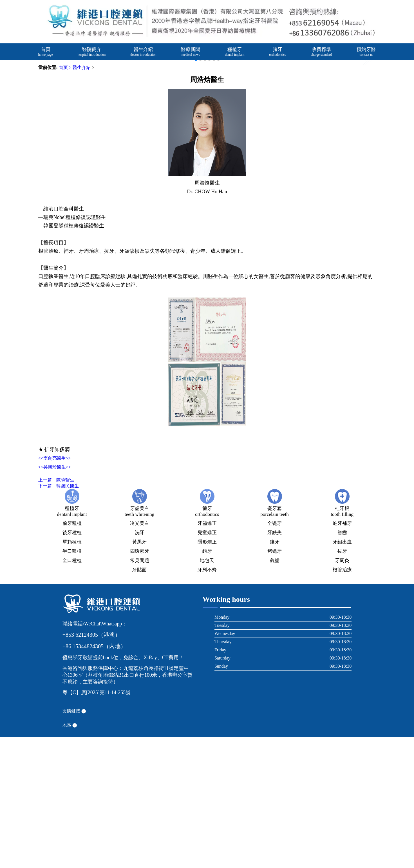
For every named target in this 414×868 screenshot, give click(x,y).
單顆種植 (72, 673)
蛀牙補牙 (342, 655)
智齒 (342, 664)
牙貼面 (139, 701)
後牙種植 (72, 664)
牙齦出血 (342, 673)
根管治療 (342, 701)
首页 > (65, 199)
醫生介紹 (143, 52)
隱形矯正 (207, 673)
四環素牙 (140, 682)
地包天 (207, 692)
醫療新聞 (191, 52)
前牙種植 (72, 655)
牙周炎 (342, 692)
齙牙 (207, 682)
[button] (368, 128)
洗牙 (140, 664)
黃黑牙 (139, 673)
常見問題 (140, 692)
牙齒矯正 (207, 655)
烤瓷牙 (275, 682)
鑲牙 (275, 673)
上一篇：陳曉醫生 (56, 611)
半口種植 (72, 682)
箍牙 (278, 52)
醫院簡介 (92, 52)
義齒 (275, 692)
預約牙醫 (366, 52)
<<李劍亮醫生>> (55, 590)
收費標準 (321, 52)
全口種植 (72, 692)
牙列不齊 (207, 701)
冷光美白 (140, 655)
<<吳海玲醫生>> (55, 598)
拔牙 (342, 682)
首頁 (46, 52)
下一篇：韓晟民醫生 (59, 617)
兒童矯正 (207, 664)
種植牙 (235, 52)
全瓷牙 (275, 655)
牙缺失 (275, 664)
